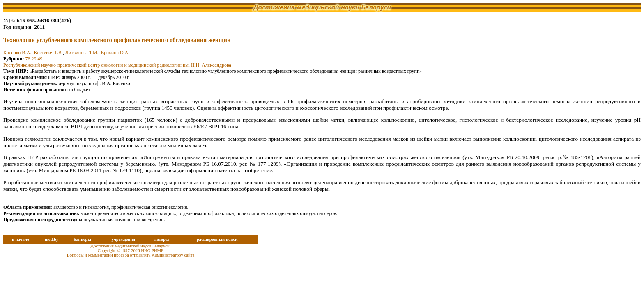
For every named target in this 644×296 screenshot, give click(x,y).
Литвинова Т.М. (82, 53)
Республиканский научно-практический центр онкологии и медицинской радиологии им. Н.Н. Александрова (117, 65)
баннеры (83, 239)
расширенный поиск (217, 239)
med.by (52, 239)
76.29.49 (34, 59)
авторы (162, 239)
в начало (21, 239)
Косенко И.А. (17, 53)
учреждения (123, 239)
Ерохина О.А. (115, 53)
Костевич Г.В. (48, 53)
